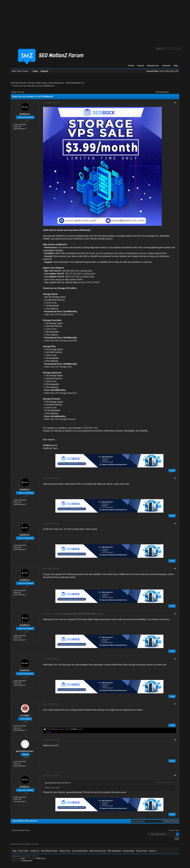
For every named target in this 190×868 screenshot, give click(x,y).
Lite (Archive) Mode (80, 851)
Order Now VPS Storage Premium (60, 419)
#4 (175, 569)
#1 (175, 103)
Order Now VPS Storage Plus (58, 367)
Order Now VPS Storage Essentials (61, 341)
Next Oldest (18, 821)
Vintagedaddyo (27, 861)
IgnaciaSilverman (25, 751)
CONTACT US (90, 428)
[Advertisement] (95, 22)
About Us (153, 851)
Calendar (166, 66)
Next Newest (31, 821)
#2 (175, 478)
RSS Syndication (114, 851)
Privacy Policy (129, 851)
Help (175, 66)
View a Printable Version (21, 830)
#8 (175, 740)
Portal (130, 66)
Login (34, 71)
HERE (80, 280)
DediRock (25, 114)
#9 (175, 775)
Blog (15, 851)
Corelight (25, 715)
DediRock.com (50, 445)
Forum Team (23, 851)
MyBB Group (41, 858)
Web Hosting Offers (74, 83)
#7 (175, 704)
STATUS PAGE (92, 282)
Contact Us (35, 851)
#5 (175, 614)
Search (140, 66)
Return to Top (65, 851)
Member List (152, 66)
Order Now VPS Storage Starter (59, 314)
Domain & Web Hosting (38, 83)
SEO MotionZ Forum (19, 83)
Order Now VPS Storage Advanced (60, 393)
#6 (175, 659)
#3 (175, 523)
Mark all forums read (98, 851)
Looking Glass (86, 271)
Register (44, 71)
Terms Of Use (142, 851)
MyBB (23, 858)
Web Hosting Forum (56, 83)
